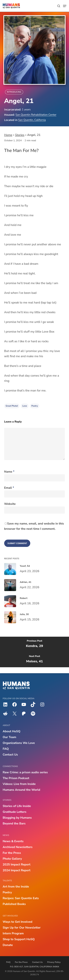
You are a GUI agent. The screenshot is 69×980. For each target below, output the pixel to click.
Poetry (35, 406)
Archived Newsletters (18, 847)
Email (9, 488)
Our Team (9, 737)
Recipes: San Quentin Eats (21, 898)
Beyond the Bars (14, 823)
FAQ (6, 749)
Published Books (14, 904)
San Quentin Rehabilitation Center (36, 115)
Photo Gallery (12, 859)
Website (10, 504)
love (25, 406)
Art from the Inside (16, 887)
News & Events (13, 841)
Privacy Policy (54, 962)
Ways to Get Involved (18, 922)
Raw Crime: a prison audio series (25, 772)
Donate (8, 945)
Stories (20, 135)
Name (9, 472)
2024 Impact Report (17, 870)
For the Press (12, 853)
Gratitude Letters (15, 812)
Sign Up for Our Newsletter (22, 928)
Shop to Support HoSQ (19, 939)
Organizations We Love (19, 743)
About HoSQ (11, 731)
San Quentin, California (32, 120)
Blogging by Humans (17, 818)
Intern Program (13, 933)
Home (8, 135)
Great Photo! (12, 406)
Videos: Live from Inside (19, 784)
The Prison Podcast (16, 778)
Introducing (14, 92)
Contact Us (10, 755)
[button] (65, 6)
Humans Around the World (21, 790)
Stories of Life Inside (17, 806)
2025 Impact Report (17, 864)
